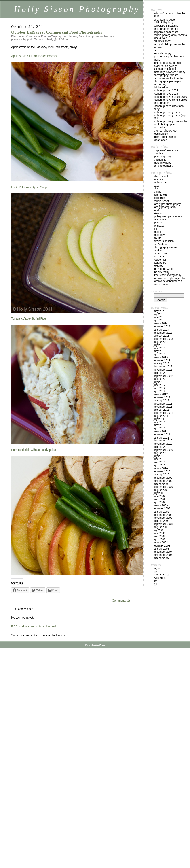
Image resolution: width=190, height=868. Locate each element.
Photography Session (166, 247)
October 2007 (161, 558)
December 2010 (163, 441)
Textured (158, 266)
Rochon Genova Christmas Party (169, 108)
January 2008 (161, 549)
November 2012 (163, 370)
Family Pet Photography (167, 204)
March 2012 (161, 394)
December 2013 (163, 333)
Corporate (159, 198)
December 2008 (163, 515)
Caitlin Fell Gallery (163, 23)
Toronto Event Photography (169, 278)
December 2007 (163, 552)
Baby (156, 186)
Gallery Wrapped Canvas (168, 216)
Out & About (160, 244)
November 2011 (163, 407)
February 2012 (162, 397)
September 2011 (163, 413)
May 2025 (159, 311)
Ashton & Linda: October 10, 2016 (170, 15)
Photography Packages (167, 81)
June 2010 (159, 459)
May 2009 (159, 499)
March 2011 (161, 431)
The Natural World (164, 269)
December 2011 (163, 404)
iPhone (158, 223)
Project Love (160, 253)
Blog (156, 189)
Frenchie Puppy (162, 53)
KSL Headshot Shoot (165, 69)
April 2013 (159, 354)
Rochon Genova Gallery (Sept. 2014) (170, 117)
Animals (158, 179)
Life (155, 229)
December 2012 (163, 367)
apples (62, 36)
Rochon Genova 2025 (166, 94)
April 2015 (159, 320)
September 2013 (163, 339)
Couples (158, 153)
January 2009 (161, 512)
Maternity (159, 235)
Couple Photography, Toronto (170, 35)
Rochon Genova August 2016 (170, 97)
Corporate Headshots (166, 32)
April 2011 (159, 428)
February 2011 (162, 435)
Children (158, 192)
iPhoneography (162, 157)
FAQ (155, 51)
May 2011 (159, 425)
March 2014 (161, 323)
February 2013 (162, 361)
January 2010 (161, 475)
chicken (73, 36)
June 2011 (159, 422)
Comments (162, 575)
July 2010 (159, 456)
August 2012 (161, 379)
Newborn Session (164, 241)
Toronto (38, 40)
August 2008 (161, 527)
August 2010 (161, 453)
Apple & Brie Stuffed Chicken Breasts (34, 56)
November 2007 (163, 555)
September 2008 (163, 524)
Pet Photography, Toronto (168, 78)
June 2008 (159, 533)
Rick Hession (161, 87)
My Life (157, 238)
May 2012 (159, 388)
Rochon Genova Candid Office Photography (170, 101)
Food (44, 36)
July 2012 (159, 382)
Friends (158, 213)
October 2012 (161, 373)
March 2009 (161, 505)
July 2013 (159, 345)
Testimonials (161, 134)
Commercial (33, 36)
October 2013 (161, 336)
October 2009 (161, 484)
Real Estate (160, 257)
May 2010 (159, 462)
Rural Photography (164, 125)
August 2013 (161, 342)
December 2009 (163, 478)
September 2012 (163, 376)
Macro (157, 232)
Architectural (161, 183)
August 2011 (161, 416)
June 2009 (159, 496)
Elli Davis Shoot (162, 41)
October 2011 (161, 410)
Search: (158, 291)
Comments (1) (121, 601)
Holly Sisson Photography (77, 9)
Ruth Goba (159, 127)
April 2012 (159, 391)
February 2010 (162, 471)
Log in (157, 568)
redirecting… (161, 84)
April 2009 (159, 502)
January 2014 (161, 330)
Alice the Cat (161, 176)
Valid (160, 578)
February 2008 (162, 546)
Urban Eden (160, 140)
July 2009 (159, 493)
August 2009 (161, 490)
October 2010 (161, 447)
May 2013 (159, 351)
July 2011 (159, 419)
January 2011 (161, 438)
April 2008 (159, 539)
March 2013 (161, 357)
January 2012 (161, 401)
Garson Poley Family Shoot (169, 57)
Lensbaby (159, 226)
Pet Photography (163, 166)
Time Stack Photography (167, 275)
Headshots (160, 219)
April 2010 (159, 465)
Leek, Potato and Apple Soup (29, 187)
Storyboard (160, 263)
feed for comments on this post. (34, 626)
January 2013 (161, 363)
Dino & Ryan (160, 38)
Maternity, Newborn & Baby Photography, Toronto (169, 74)
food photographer (97, 36)
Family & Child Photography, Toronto (170, 46)
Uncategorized (162, 284)
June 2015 (159, 317)
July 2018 (159, 314)
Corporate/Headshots (166, 150)
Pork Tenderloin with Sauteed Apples (33, 450)
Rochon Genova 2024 (166, 91)
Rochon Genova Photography (170, 121)
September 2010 (163, 450)
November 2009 (163, 481)
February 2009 (162, 509)
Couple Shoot (161, 201)
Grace (157, 60)
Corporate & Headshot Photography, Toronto (166, 27)
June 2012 (159, 385)
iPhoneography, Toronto (167, 63)
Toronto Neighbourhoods (168, 281)
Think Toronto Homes (165, 137)
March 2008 (161, 543)
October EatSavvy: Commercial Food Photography (57, 32)
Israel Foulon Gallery (165, 66)
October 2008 (161, 521)
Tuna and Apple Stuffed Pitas (29, 318)
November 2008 (163, 518)
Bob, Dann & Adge (164, 20)
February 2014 (162, 327)
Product (158, 250)
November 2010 (163, 444)
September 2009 (163, 487)
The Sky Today (161, 272)
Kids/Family (160, 160)
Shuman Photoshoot (165, 131)
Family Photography (165, 207)
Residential (160, 260)
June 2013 (159, 348)
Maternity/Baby (162, 163)
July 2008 (159, 530)
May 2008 (159, 536)
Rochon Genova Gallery (167, 112)
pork (30, 40)
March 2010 (161, 469)
